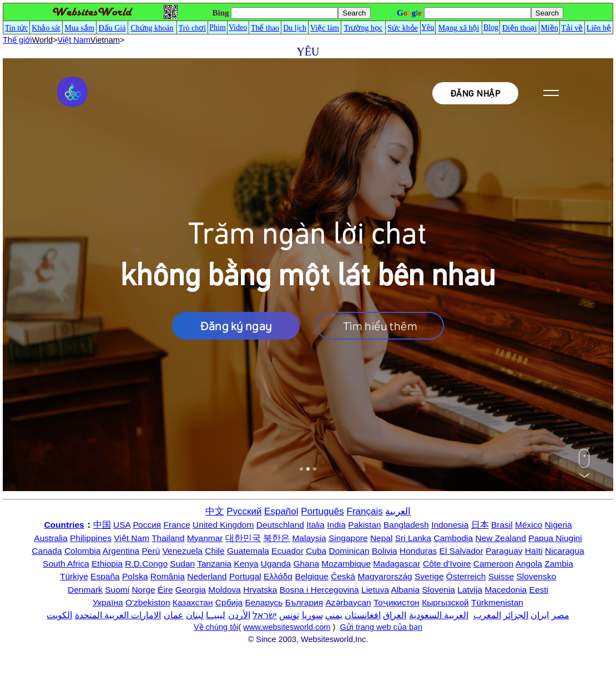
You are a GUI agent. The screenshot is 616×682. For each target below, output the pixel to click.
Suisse (501, 576)
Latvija (470, 590)
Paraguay (504, 551)
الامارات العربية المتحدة (118, 615)
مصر (561, 615)
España (105, 576)
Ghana (306, 564)
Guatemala (248, 551)
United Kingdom (223, 525)
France (177, 525)
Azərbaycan (348, 602)
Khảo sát (46, 28)
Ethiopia (107, 564)
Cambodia (454, 538)
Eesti (539, 590)
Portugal (245, 576)
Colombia (82, 551)
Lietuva (375, 590)
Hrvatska (260, 590)
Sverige (429, 576)
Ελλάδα (278, 576)
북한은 (276, 538)
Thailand (168, 538)
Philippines (91, 538)
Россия (147, 525)
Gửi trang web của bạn (381, 627)
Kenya (246, 564)
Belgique (312, 576)
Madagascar (397, 564)
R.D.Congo (146, 564)
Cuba (316, 551)
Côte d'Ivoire (447, 564)
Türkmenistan (497, 602)
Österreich (466, 576)
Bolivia (385, 551)
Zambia (559, 564)
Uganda (276, 564)
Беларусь (264, 602)
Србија (229, 602)
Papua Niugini (555, 538)
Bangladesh (406, 525)
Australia (51, 538)
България (304, 602)
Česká (343, 576)
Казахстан (193, 602)
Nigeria (559, 525)
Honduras (418, 551)
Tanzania (214, 564)
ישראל (265, 615)
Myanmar (205, 538)
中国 (102, 525)
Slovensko (537, 576)
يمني (334, 615)
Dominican (349, 551)
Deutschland (280, 525)
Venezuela (183, 551)
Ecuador (287, 551)
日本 (480, 525)
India (336, 525)
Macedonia (506, 590)
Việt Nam (132, 538)
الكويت (59, 615)
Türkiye (74, 576)
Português (322, 511)
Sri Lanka (413, 538)
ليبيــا (216, 615)
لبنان (195, 615)
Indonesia (450, 525)
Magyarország (385, 576)
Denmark (85, 590)
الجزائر (516, 615)
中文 (215, 511)
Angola (529, 564)
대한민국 (243, 538)
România (168, 576)
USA (122, 525)
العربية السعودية (439, 615)
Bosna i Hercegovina (319, 590)
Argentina (121, 551)
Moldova (224, 590)
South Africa (66, 564)
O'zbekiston (148, 602)
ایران (540, 615)
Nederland (207, 576)
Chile (214, 551)
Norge (143, 590)
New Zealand (501, 538)
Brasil (502, 525)
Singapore (348, 538)
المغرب (487, 615)
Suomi (117, 590)
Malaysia (309, 538)
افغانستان (363, 615)
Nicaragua (565, 551)
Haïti (534, 551)
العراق (395, 615)
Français (365, 511)
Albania (405, 590)
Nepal (382, 538)
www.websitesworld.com (287, 627)
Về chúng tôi (216, 627)
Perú (151, 551)
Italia (315, 525)
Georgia (191, 590)
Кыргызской (445, 602)
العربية (398, 511)
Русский (244, 511)
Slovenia (439, 590)
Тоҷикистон (397, 602)
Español (281, 511)
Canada (47, 551)
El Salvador (461, 551)
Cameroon (493, 564)
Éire (165, 590)
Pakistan (364, 525)
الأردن (239, 615)
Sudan (182, 564)
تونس (289, 615)
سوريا (312, 615)
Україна (108, 602)
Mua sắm (79, 28)
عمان (174, 615)
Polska (135, 576)
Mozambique (346, 564)
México (529, 525)
